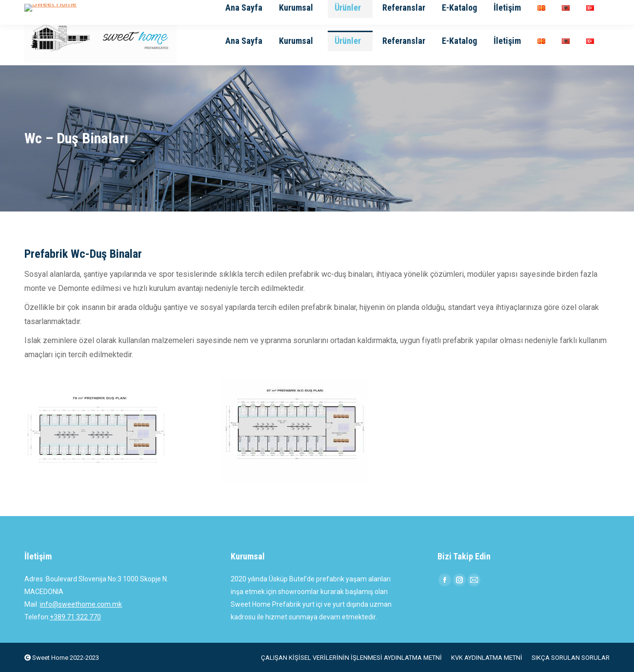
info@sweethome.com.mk (81, 604)
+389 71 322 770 (75, 617)
